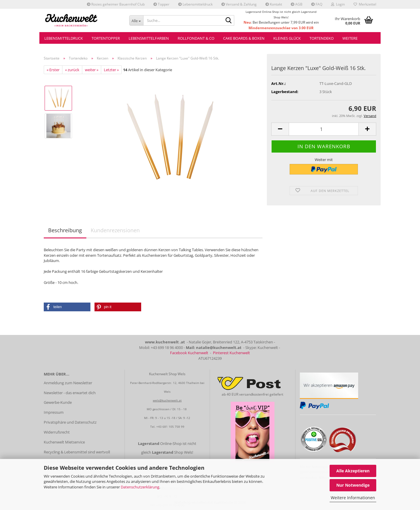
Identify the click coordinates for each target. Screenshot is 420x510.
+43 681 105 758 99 (170, 427)
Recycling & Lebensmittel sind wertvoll (77, 452)
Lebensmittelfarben (149, 38)
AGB (297, 4)
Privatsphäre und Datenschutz (70, 422)
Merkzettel (365, 4)
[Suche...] (136, 20)
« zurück (72, 70)
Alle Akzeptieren (353, 471)
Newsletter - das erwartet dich (70, 393)
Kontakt (274, 4)
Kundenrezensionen (115, 230)
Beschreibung (65, 230)
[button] (280, 129)
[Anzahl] (324, 129)
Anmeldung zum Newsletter (68, 383)
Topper (161, 4)
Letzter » (111, 70)
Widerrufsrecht (57, 432)
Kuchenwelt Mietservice (64, 442)
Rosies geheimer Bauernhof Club (116, 4)
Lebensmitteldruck (195, 4)
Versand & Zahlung (239, 4)
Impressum (54, 412)
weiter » (92, 70)
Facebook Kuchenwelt (189, 353)
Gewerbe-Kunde (58, 402)
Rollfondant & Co (196, 38)
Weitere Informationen (353, 498)
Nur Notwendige (353, 485)
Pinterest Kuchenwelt (231, 353)
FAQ (317, 4)
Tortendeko (322, 38)
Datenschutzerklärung (140, 487)
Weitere (350, 38)
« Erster (53, 70)
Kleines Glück (287, 38)
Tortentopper (106, 38)
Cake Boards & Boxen (244, 38)
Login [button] (338, 4)
